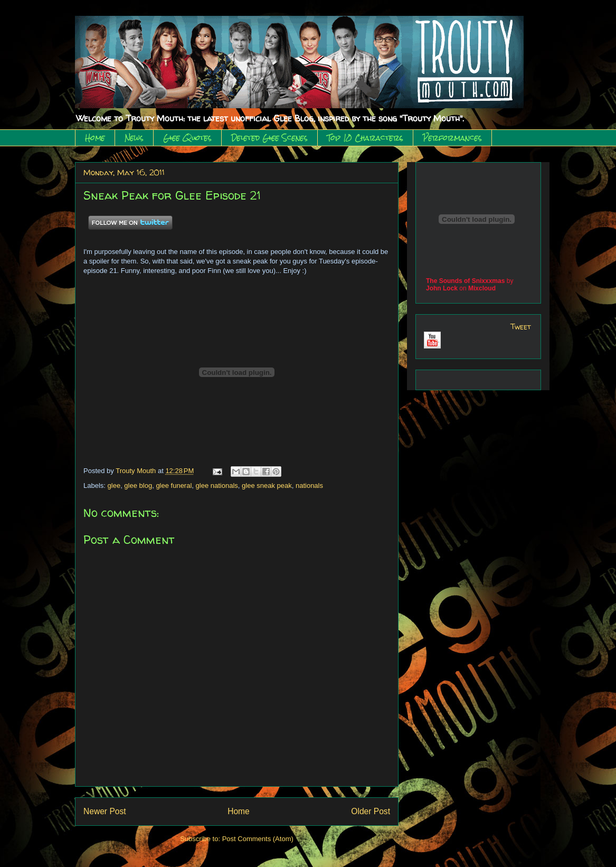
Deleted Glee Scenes (269, 138)
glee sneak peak (267, 486)
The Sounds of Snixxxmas (465, 281)
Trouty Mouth (137, 471)
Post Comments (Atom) (258, 839)
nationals (309, 486)
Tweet (521, 327)
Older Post (371, 811)
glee (114, 486)
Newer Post (105, 811)
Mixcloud (482, 288)
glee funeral (174, 486)
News (134, 138)
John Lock (442, 288)
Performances (452, 138)
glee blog (138, 486)
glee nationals (217, 486)
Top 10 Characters (365, 138)
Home (95, 138)
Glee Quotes (187, 138)
